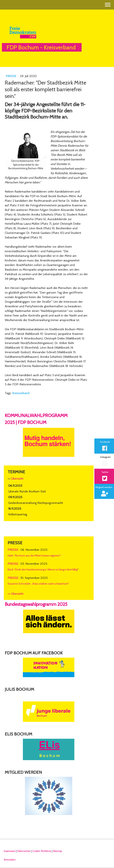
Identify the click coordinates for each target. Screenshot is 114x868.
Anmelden (10, 860)
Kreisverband (21, 393)
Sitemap (57, 851)
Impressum (10, 851)
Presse (11, 76)
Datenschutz (24, 851)
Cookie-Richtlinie (42, 851)
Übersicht (17, 479)
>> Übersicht (16, 594)
